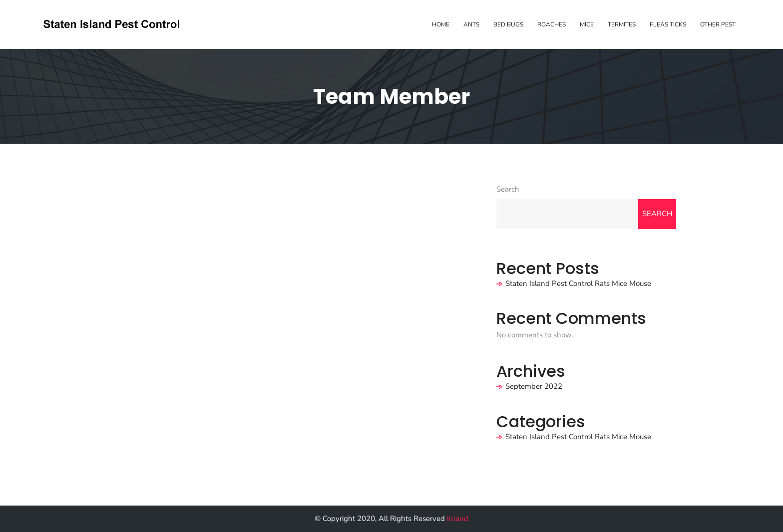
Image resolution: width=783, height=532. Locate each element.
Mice (587, 24)
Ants (471, 24)
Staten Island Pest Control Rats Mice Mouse (578, 283)
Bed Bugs (508, 24)
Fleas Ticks (668, 24)
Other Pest (718, 24)
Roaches (552, 24)
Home (441, 24)
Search (508, 189)
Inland (458, 519)
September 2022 (534, 386)
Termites (622, 24)
